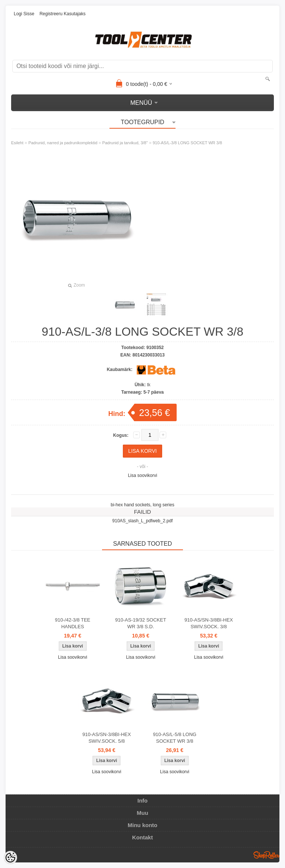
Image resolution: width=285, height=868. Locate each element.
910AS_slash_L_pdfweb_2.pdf (143, 521)
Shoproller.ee (266, 855)
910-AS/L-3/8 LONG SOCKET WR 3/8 (187, 143)
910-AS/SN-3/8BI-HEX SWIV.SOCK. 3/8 (209, 623)
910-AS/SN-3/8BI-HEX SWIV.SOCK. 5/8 (107, 738)
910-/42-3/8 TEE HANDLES (73, 623)
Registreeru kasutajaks (62, 14)
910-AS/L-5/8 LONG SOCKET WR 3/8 (175, 738)
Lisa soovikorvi (143, 475)
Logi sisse (24, 14)
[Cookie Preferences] (10, 858)
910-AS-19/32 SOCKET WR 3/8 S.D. (140, 623)
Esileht (17, 143)
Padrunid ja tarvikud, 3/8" (125, 143)
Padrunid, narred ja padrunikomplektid (63, 143)
